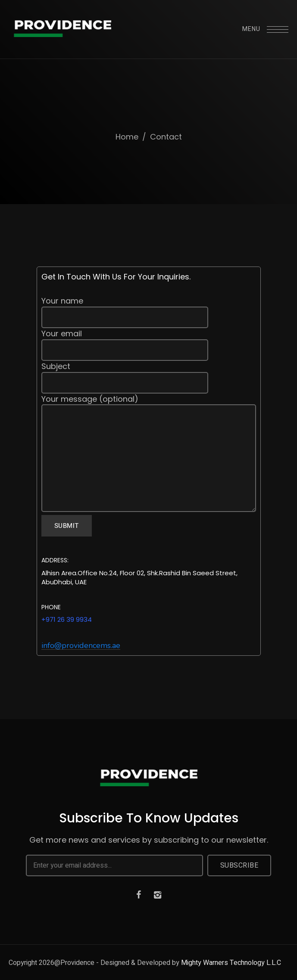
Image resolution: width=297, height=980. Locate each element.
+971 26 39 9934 (67, 619)
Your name (149, 312)
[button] (81, 646)
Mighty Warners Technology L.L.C (231, 963)
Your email (149, 344)
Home (127, 137)
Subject (149, 377)
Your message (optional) (149, 454)
